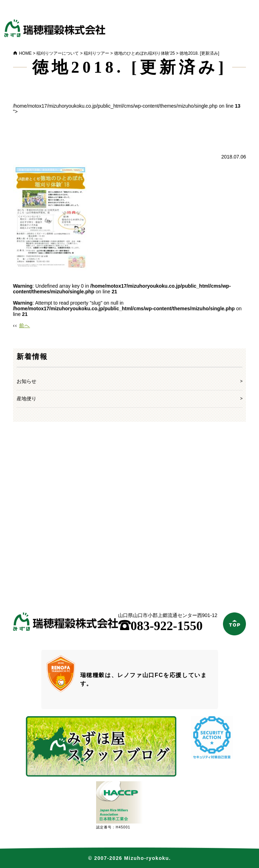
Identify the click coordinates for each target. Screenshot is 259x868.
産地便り (27, 399)
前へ (25, 325)
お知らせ (27, 381)
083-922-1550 (160, 626)
